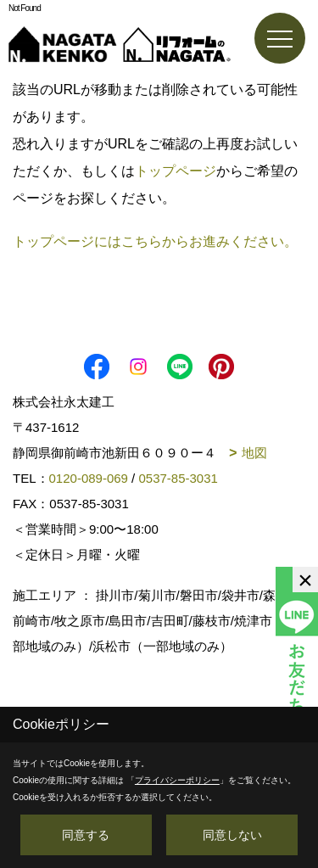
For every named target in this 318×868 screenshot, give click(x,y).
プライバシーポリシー (177, 780)
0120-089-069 (89, 478)
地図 (254, 453)
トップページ (176, 171)
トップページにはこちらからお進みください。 (155, 241)
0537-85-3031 (178, 478)
